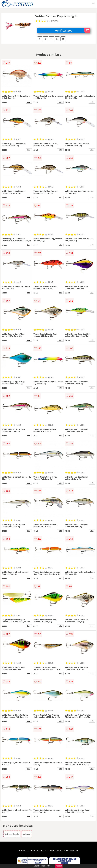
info (29, 102)
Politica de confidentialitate (49, 851)
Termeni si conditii (26, 851)
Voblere (27, 834)
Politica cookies (71, 851)
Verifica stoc (73, 30)
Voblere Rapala (12, 834)
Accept (59, 866)
